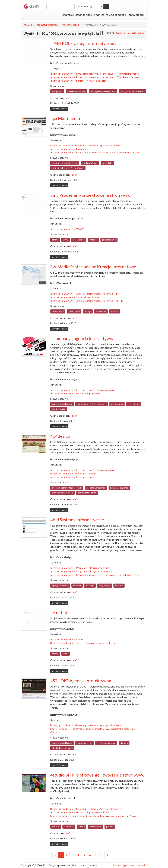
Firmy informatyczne (128, 74)
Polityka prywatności (124, 865)
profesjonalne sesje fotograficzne (68, 168)
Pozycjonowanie (106, 390)
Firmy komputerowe (128, 77)
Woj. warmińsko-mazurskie (120, 729)
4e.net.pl (59, 612)
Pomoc (110, 15)
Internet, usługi (71, 25)
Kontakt (142, 865)
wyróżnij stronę (59, 109)
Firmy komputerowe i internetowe (95, 74)
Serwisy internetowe (88, 297)
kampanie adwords (119, 488)
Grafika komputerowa (88, 393)
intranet (119, 586)
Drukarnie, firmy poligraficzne (100, 643)
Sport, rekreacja (59, 729)
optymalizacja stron (87, 493)
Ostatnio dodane (85, 15)
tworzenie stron (84, 743)
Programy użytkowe (101, 571)
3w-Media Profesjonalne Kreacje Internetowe (93, 267)
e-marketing (117, 404)
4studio (124, 743)
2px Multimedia (65, 118)
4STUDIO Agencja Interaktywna (81, 681)
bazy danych (105, 586)
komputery (57, 91)
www (66, 240)
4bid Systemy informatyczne (77, 520)
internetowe (79, 240)
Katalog (28, 25)
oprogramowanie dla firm (132, 91)
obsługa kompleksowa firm (103, 91)
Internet (108, 294)
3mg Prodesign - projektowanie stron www (90, 195)
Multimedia (82, 149)
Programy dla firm (100, 568)
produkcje (107, 163)
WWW (80, 229)
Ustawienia (68, 15)
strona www (74, 311)
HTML (120, 301)
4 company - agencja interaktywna (82, 338)
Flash (106, 812)
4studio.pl (69, 827)
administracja (58, 409)
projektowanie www (106, 743)
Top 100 (100, 15)
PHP (119, 294)
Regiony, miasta (94, 729)
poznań (110, 827)
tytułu (119, 33)
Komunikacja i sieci (97, 81)
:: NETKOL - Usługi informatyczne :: (84, 43)
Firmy (78, 643)
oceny (127, 33)
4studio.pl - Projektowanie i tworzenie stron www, (97, 775)
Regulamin (121, 15)
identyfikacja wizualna (62, 748)
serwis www (58, 311)
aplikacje (90, 586)
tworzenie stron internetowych (92, 404)
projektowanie (109, 240)
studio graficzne (90, 163)
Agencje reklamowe (110, 145)
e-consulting (134, 404)
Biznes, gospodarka (61, 145)
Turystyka (76, 729)
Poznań (133, 816)
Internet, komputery (47, 25)
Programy (81, 568)
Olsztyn (55, 732)
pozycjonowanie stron (62, 493)
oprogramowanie (60, 586)
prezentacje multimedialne (65, 163)
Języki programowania (88, 294)
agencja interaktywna (62, 404)
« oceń (67, 98)
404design (60, 436)
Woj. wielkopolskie (116, 816)
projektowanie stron (96, 488)
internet (93, 240)
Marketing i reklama (85, 145)
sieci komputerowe (76, 91)
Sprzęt (80, 81)
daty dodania (138, 33)
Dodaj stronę (136, 15)
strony (55, 240)
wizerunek (101, 311)
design (88, 311)
